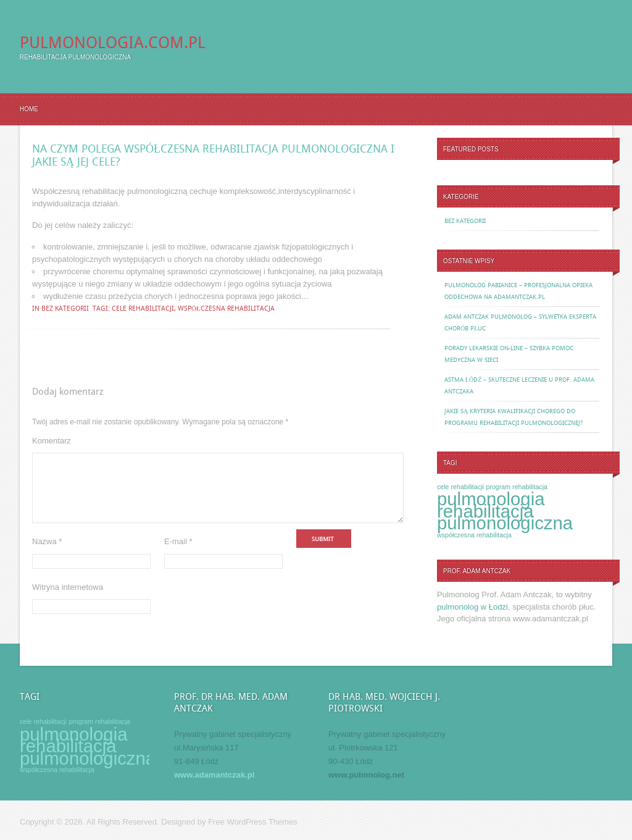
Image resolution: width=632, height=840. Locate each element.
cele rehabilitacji (143, 309)
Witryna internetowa (68, 602)
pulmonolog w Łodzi (472, 607)
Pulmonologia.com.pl (113, 43)
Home (29, 109)
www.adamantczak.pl (214, 775)
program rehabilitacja (517, 487)
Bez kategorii (65, 309)
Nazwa (47, 556)
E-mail (178, 556)
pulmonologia (491, 499)
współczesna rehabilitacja (226, 309)
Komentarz (52, 441)
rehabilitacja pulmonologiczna (505, 517)
